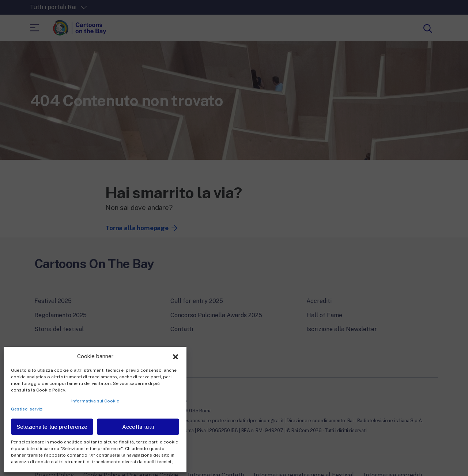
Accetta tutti (138, 427)
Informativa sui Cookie (95, 401)
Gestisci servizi (27, 409)
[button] (175, 356)
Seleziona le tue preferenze (52, 427)
